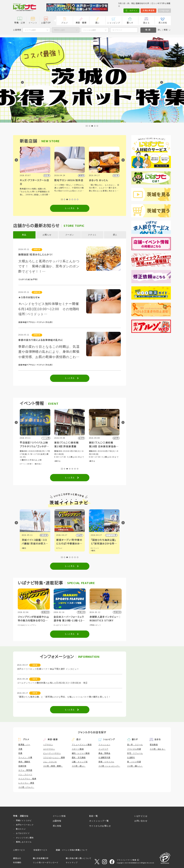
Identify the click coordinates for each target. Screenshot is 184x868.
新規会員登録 (149, 11)
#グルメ (33, 457)
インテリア (103, 749)
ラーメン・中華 (25, 758)
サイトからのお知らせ (100, 826)
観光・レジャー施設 (81, 753)
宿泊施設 (154, 745)
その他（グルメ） (26, 787)
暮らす (130, 23)
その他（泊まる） (158, 749)
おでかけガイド (23, 833)
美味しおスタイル (24, 842)
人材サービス (19, 850)
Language (164, 11)
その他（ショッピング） (109, 766)
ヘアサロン (48, 745)
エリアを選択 (30, 30)
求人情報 (163, 23)
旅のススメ (21, 829)
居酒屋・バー (24, 745)
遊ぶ (97, 23)
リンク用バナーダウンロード (46, 863)
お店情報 (57, 821)
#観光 (59, 548)
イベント (33, 23)
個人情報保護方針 (41, 858)
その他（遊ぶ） (79, 766)
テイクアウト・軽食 (27, 779)
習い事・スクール (135, 745)
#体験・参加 (25, 457)
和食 (20, 753)
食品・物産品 (104, 753)
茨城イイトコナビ (24, 821)
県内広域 (44, 535)
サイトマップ (72, 863)
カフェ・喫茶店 (25, 770)
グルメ (65, 23)
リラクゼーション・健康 (54, 758)
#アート (57, 464)
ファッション (104, 745)
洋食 (20, 749)
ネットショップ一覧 (99, 821)
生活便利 (131, 758)
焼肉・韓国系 (24, 762)
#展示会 (92, 461)
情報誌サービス (40, 850)
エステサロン (49, 749)
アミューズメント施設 (82, 745)
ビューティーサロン (52, 753)
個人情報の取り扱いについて (79, 858)
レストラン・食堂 (26, 783)
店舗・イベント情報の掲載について (72, 850)
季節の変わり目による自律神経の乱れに (41, 340)
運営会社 (17, 858)
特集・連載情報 (21, 816)
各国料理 (22, 766)
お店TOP (46, 23)
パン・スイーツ (25, 774)
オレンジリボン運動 (25, 838)
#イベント (26, 548)
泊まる (146, 23)
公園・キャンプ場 (80, 762)
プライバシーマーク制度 (127, 860)
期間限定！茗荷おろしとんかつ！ (36, 255)
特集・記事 (20, 23)
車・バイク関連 (134, 762)
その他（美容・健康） (53, 766)
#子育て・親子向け (69, 464)
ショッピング (114, 23)
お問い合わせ (141, 821)
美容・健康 (81, 23)
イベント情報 (59, 816)
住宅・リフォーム (135, 753)
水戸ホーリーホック (25, 825)
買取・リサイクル (106, 762)
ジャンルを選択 (89, 30)
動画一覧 (94, 816)
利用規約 (17, 863)
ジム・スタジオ (50, 762)
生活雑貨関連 (104, 758)
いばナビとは (141, 816)
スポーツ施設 (78, 749)
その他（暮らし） (135, 766)
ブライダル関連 (134, 749)
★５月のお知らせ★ (29, 297)
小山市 (114, 535)
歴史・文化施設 (79, 758)
